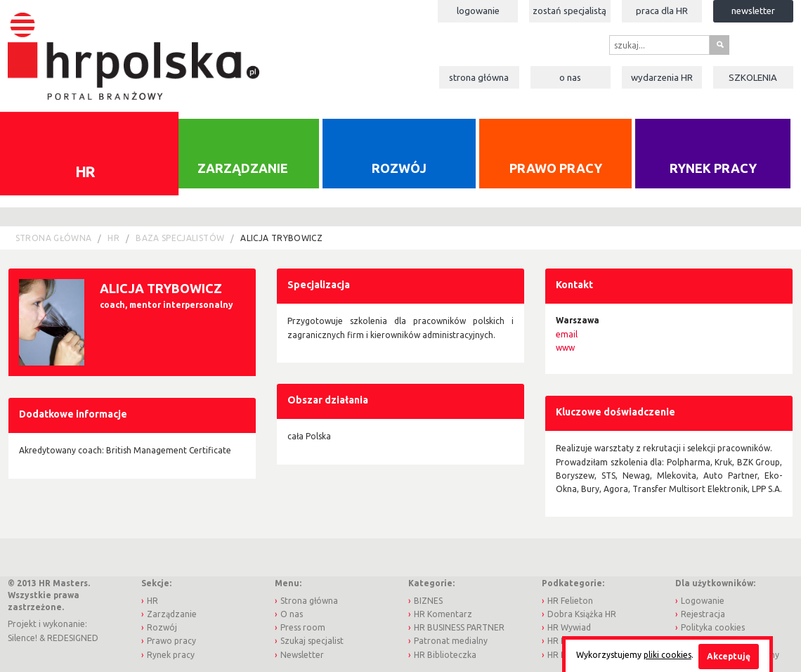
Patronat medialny (451, 641)
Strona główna (479, 77)
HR (113, 238)
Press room (303, 627)
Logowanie (478, 11)
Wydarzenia (662, 77)
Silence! (22, 638)
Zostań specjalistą (569, 11)
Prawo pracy (556, 168)
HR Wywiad (569, 627)
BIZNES (428, 601)
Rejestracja (703, 614)
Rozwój (399, 168)
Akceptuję (729, 656)
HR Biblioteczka (445, 655)
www (565, 348)
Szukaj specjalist (312, 641)
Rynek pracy (713, 168)
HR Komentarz (443, 614)
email (567, 334)
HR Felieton (570, 601)
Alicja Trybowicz (281, 238)
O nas (570, 77)
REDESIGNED (73, 638)
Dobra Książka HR (582, 614)
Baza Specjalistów (180, 238)
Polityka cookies (713, 627)
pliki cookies (667, 655)
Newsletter (753, 11)
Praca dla (662, 11)
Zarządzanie (243, 168)
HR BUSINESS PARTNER (459, 627)
